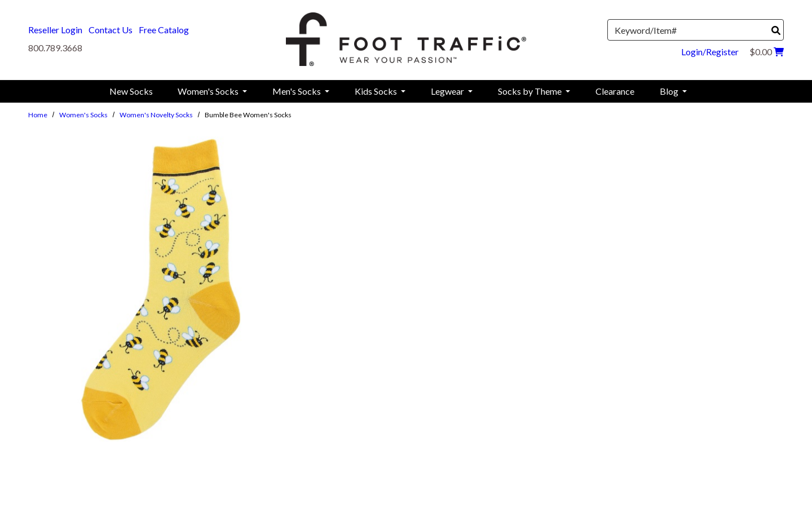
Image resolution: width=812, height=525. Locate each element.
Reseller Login (55, 30)
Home (38, 115)
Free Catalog (164, 30)
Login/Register (710, 52)
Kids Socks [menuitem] (377, 91)
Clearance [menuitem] (615, 91)
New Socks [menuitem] (131, 91)
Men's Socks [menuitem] (297, 91)
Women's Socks (83, 115)
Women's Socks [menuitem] (209, 91)
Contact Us (111, 30)
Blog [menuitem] (670, 91)
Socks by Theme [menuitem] (531, 91)
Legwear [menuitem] (448, 91)
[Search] (776, 30)
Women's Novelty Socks (156, 115)
